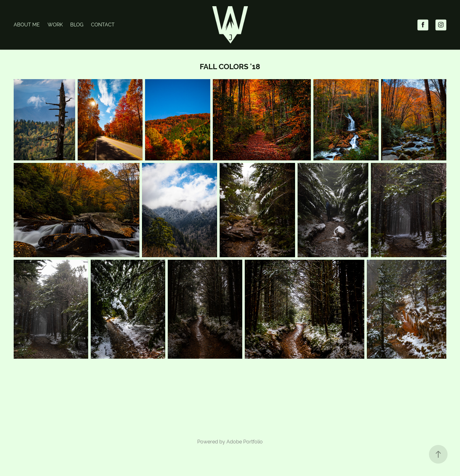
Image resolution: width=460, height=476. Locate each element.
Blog (77, 25)
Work (55, 25)
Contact (103, 25)
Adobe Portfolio (245, 442)
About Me (27, 25)
